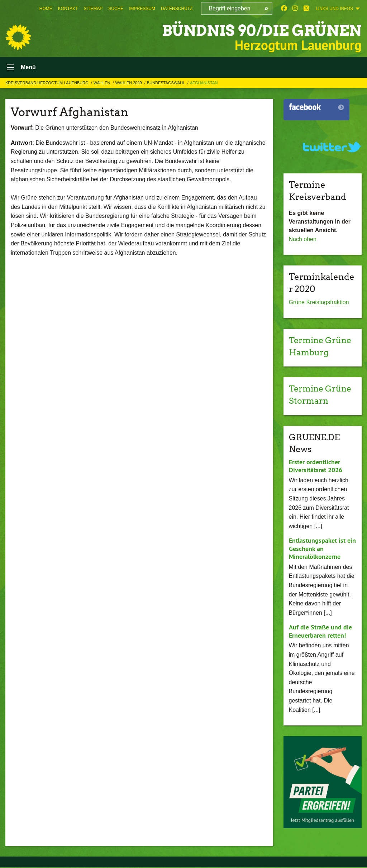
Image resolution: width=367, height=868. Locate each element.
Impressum (142, 9)
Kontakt (68, 9)
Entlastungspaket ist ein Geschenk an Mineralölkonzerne (322, 549)
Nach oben (303, 240)
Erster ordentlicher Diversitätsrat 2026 (316, 467)
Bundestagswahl (166, 83)
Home (46, 9)
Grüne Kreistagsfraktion (319, 303)
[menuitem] (46, 9)
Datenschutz (177, 9)
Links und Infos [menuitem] (334, 9)
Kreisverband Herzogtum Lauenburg (47, 83)
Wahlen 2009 (129, 83)
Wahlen (103, 83)
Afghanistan (204, 83)
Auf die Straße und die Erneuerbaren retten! (320, 632)
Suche (116, 9)
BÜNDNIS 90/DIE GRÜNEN (257, 30)
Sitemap (93, 9)
